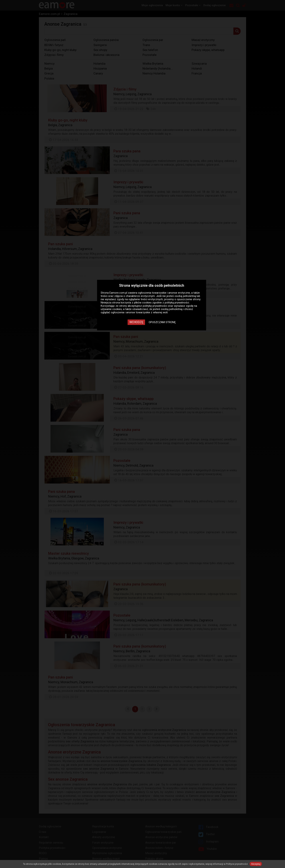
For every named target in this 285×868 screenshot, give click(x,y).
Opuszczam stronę (162, 322)
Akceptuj (256, 864)
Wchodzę (136, 322)
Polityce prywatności (237, 864)
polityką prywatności (177, 303)
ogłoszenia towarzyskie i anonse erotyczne (164, 293)
